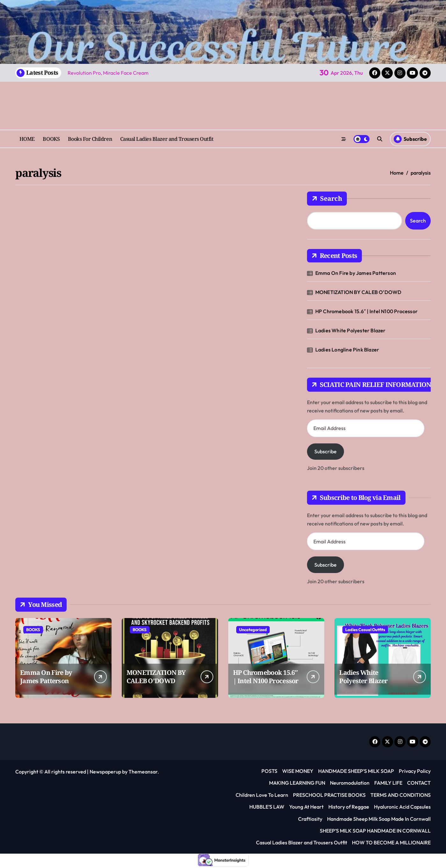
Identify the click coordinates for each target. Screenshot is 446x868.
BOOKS (51, 139)
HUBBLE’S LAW (267, 807)
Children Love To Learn (262, 795)
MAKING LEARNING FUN (297, 783)
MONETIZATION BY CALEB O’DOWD (358, 292)
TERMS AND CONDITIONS (401, 795)
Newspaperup (105, 772)
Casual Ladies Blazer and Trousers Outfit (167, 139)
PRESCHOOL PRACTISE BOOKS (329, 795)
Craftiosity (310, 819)
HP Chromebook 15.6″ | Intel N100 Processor (366, 311)
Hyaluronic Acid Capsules (402, 807)
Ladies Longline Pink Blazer (347, 350)
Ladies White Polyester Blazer (351, 330)
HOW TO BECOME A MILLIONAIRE (391, 842)
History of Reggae (349, 807)
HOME (27, 139)
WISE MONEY (298, 771)
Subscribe (325, 451)
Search (327, 199)
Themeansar (143, 772)
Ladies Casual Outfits (365, 630)
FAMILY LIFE (388, 783)
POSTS (269, 771)
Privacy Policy (415, 771)
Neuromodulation (350, 783)
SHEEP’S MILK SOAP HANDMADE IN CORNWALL (375, 831)
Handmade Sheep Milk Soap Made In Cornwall (379, 819)
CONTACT (419, 783)
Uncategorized (253, 630)
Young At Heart (306, 807)
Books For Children (90, 139)
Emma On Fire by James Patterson (356, 273)
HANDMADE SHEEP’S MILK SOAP (356, 771)
